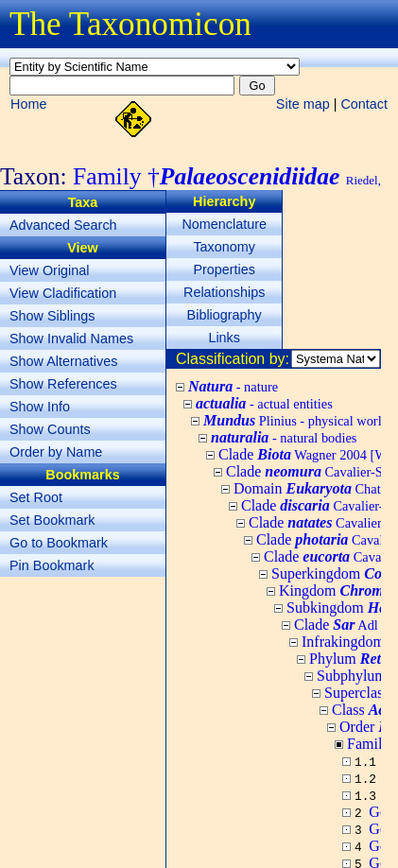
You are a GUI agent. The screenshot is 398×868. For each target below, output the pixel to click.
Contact (364, 104)
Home (28, 104)
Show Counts (50, 429)
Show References (63, 384)
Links (224, 338)
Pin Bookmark (52, 565)
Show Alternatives (63, 361)
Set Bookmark (52, 520)
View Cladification (63, 293)
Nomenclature (224, 224)
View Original (50, 270)
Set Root (36, 497)
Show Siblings (52, 316)
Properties (224, 269)
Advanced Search (63, 225)
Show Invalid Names (71, 339)
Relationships (224, 292)
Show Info (40, 407)
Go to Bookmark (59, 543)
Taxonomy (224, 247)
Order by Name (56, 452)
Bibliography (225, 315)
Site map (303, 104)
